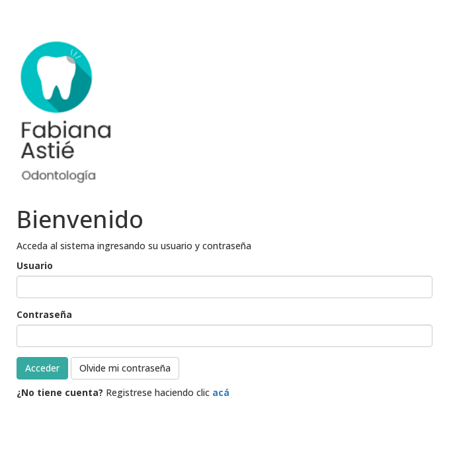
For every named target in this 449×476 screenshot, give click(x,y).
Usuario (35, 265)
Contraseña (44, 314)
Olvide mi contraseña (125, 368)
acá (221, 392)
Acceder (42, 368)
